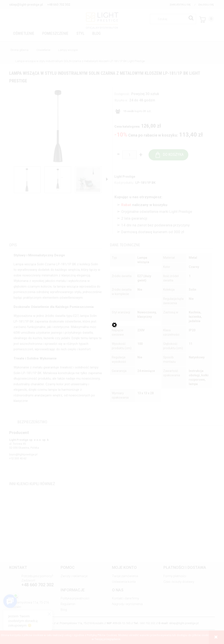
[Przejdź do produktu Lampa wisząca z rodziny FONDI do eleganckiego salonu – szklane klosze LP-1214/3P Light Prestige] (112, 534)
